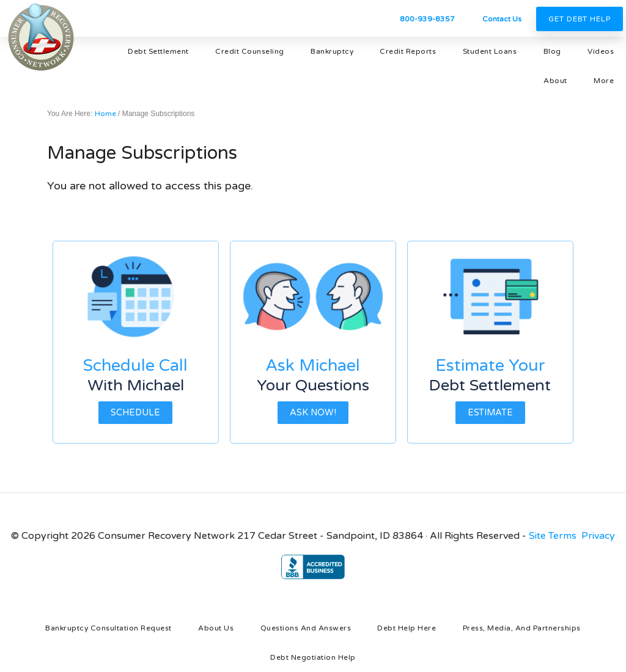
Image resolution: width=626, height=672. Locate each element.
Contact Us (502, 19)
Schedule (135, 413)
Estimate (490, 413)
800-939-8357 (427, 19)
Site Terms (553, 536)
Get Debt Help (580, 19)
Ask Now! (313, 413)
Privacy (598, 536)
